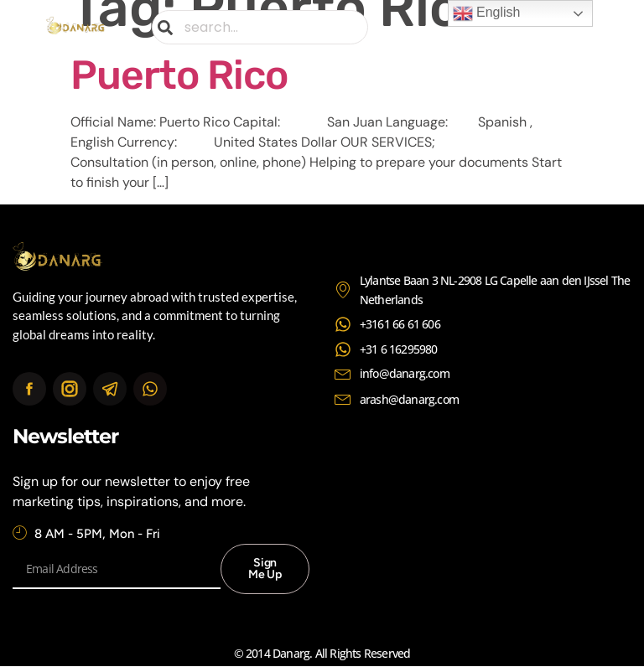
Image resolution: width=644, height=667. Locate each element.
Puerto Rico (179, 75)
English (487, 13)
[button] (584, 27)
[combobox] (260, 27)
